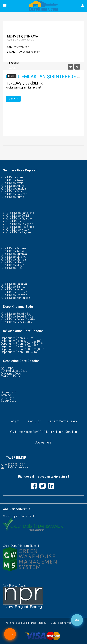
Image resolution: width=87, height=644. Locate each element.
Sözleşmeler (44, 442)
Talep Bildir (33, 421)
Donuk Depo (9, 392)
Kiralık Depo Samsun (14, 287)
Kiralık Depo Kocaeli (13, 248)
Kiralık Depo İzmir (12, 183)
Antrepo (6, 395)
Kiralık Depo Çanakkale (20, 213)
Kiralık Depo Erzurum (19, 221)
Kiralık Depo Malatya (14, 257)
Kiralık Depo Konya (13, 251)
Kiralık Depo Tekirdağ (14, 292)
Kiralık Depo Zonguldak (15, 298)
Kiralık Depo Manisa (13, 260)
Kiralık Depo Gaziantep (20, 227)
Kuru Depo (8, 398)
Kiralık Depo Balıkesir (14, 194)
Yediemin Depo (10, 376)
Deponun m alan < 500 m (18, 338)
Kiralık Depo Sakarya (14, 284)
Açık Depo (7, 368)
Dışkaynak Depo (11, 374)
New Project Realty (15, 586)
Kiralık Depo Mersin (13, 262)
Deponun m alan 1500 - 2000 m (22, 346)
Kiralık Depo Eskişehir (19, 224)
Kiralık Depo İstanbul (14, 177)
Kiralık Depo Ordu (12, 268)
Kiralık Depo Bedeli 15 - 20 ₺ (18, 319)
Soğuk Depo (9, 401)
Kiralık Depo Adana (13, 186)
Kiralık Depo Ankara (13, 180)
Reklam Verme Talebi (62, 421)
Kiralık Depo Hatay (17, 230)
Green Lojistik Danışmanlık (19, 516)
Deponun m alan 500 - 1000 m (21, 341)
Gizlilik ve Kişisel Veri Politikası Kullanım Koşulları (43, 432)
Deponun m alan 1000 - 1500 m (22, 344)
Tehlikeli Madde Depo (14, 371)
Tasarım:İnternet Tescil (69, 623)
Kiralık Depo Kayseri (18, 232)
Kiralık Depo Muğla (13, 265)
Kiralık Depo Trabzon (14, 295)
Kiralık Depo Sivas (12, 289)
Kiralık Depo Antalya (13, 189)
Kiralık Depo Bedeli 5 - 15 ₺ (17, 317)
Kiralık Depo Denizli (18, 216)
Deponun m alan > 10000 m (19, 352)
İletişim (14, 421)
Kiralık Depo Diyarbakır (20, 218)
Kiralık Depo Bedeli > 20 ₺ (16, 322)
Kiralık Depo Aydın (12, 191)
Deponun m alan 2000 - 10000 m (23, 349)
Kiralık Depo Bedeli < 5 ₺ (15, 314)
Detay (13, 99)
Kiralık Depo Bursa (12, 197)
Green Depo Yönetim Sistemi (21, 546)
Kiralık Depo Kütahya (14, 254)
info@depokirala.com (19, 467)
